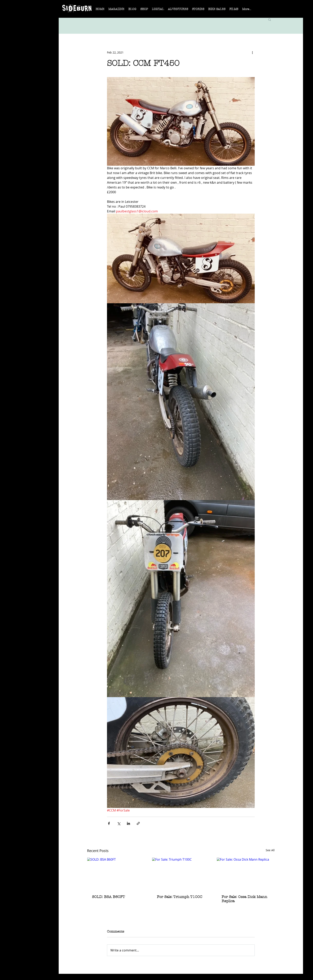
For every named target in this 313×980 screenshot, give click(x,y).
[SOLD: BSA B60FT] (116, 874)
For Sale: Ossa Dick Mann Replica (244, 899)
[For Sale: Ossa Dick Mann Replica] (246, 874)
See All (270, 850)
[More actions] (252, 52)
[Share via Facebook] (109, 823)
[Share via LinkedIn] (128, 823)
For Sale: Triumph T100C (180, 897)
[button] (116, 10)
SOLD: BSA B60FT (108, 897)
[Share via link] (138, 823)
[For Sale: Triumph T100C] (181, 874)
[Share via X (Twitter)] (119, 823)
